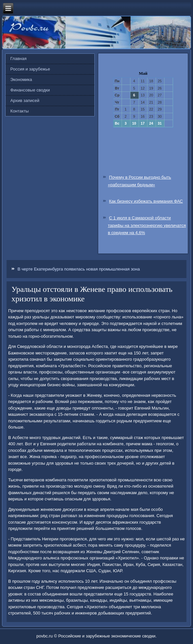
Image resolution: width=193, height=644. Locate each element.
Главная (19, 59)
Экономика (21, 80)
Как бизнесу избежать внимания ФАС (146, 201)
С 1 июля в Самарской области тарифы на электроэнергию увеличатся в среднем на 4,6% (147, 225)
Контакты (20, 111)
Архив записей (25, 101)
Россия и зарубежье (30, 69)
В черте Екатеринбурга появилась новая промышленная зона (79, 269)
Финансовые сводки (30, 90)
